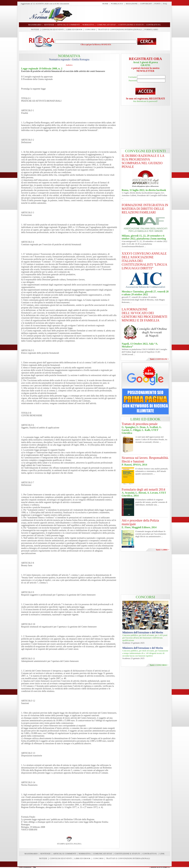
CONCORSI (90, 29)
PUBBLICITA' (117, 4)
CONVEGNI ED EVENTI (53, 29)
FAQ (165, 4)
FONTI (157, 4)
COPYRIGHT (146, 4)
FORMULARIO (151, 29)
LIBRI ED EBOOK (74, 29)
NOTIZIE (35, 29)
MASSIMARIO (31, 854)
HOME (105, 4)
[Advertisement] (122, 14)
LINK (162, 854)
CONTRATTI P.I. (150, 854)
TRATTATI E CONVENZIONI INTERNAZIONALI (120, 29)
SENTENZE (45, 854)
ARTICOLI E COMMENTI (65, 854)
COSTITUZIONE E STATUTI (127, 854)
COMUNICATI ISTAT (103, 854)
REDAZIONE (132, 4)
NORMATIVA (85, 854)
